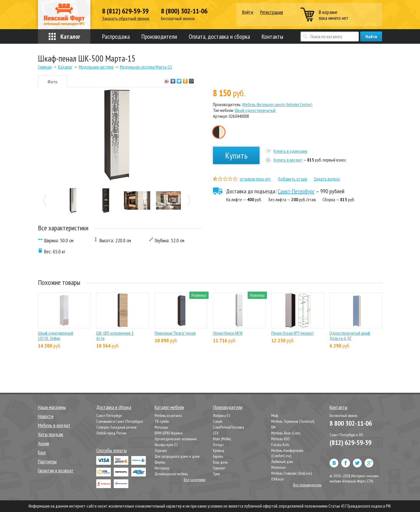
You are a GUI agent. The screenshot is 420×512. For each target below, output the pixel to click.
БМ (273, 427)
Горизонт (219, 468)
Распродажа (116, 36)
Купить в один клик (290, 151)
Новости (46, 416)
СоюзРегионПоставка (229, 427)
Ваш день (220, 462)
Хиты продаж (50, 434)
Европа (218, 456)
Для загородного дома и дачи (177, 456)
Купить (236, 155)
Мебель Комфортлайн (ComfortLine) (287, 453)
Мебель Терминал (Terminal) (293, 421)
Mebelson (279, 467)
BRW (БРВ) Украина (169, 433)
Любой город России (111, 433)
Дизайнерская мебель (171, 474)
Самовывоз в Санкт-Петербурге (120, 421)
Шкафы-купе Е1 (166, 445)
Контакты (272, 36)
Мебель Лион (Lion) (286, 433)
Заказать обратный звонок (126, 19)
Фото (52, 82)
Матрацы (161, 427)
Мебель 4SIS (280, 439)
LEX (216, 433)
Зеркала (161, 450)
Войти (248, 12)
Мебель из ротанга (168, 415)
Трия (216, 474)
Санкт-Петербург (296, 191)
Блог (42, 452)
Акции (43, 443)
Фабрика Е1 (222, 415)
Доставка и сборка (114, 407)
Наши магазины (52, 407)
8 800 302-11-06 (351, 423)
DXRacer (278, 479)
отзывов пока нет (255, 179)
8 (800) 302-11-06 (184, 11)
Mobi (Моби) (222, 439)
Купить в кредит (288, 160)
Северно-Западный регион (116, 427)
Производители (159, 36)
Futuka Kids (280, 445)
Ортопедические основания (176, 439)
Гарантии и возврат (56, 470)
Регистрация (272, 12)
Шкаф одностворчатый (255, 110)
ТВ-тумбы (162, 421)
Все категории (195, 480)
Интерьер (162, 468)
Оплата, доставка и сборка (219, 36)
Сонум (218, 421)
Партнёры (47, 461)
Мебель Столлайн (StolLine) (292, 473)
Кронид (219, 450)
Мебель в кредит (54, 425)
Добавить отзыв (292, 179)
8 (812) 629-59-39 (125, 11)
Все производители (307, 485)
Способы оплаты (111, 450)
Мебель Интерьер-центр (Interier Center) (277, 104)
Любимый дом (282, 462)
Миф (275, 415)
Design (218, 445)
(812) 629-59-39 (350, 442)
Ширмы (160, 462)
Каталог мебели (169, 407)
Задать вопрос (327, 179)
